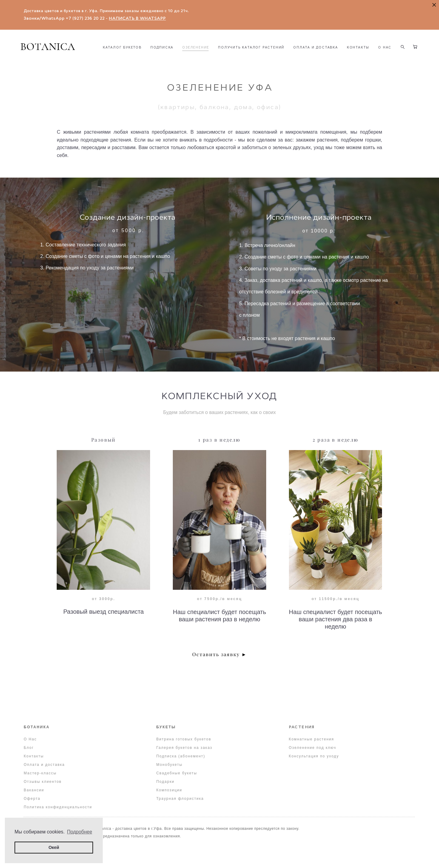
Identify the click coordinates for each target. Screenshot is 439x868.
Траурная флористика (180, 799)
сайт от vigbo (219, 854)
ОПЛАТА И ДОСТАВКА (361, 54)
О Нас (30, 739)
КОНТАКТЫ (159, 62)
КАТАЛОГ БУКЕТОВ (167, 54)
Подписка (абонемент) (181, 756)
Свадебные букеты (176, 773)
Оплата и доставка (44, 765)
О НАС (186, 62)
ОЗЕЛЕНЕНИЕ (241, 54)
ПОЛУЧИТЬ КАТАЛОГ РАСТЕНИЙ (296, 54)
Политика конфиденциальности (58, 807)
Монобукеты (169, 765)
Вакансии (34, 790)
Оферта (32, 799)
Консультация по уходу (314, 756)
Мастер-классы (40, 773)
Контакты (34, 756)
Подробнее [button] (80, 832)
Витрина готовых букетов (184, 739)
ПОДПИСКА (207, 54)
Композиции (169, 790)
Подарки (165, 782)
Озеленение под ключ (313, 748)
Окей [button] (54, 847)
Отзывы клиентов (43, 782)
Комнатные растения (312, 739)
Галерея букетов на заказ (184, 748)
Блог (29, 748)
